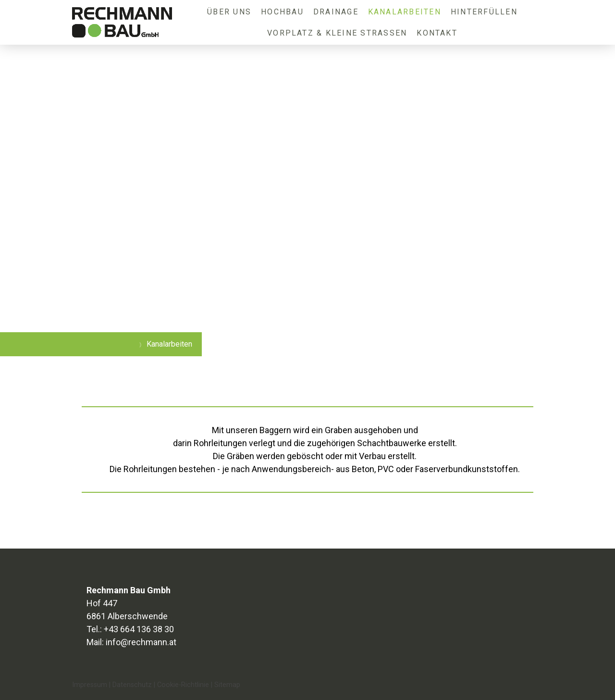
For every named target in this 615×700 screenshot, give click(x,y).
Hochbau (282, 12)
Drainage (336, 12)
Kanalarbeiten (405, 12)
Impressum (90, 685)
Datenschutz (132, 685)
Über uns (229, 12)
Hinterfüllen (484, 12)
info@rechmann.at (141, 642)
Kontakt (437, 33)
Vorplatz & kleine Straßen (337, 33)
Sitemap (227, 685)
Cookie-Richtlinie (183, 685)
